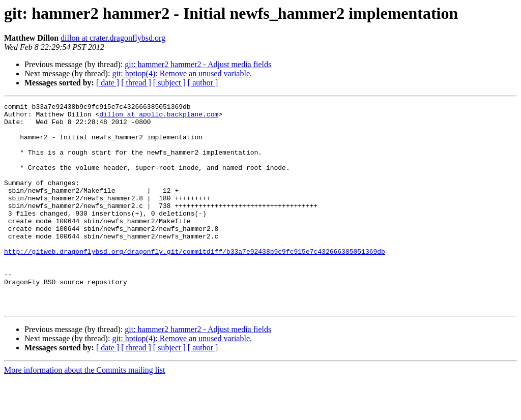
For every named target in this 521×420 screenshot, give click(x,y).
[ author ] (203, 83)
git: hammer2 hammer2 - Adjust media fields (198, 64)
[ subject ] (169, 83)
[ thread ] (136, 83)
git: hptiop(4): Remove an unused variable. (182, 73)
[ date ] (108, 83)
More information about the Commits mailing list (84, 411)
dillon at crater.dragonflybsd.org (113, 38)
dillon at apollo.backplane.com (159, 117)
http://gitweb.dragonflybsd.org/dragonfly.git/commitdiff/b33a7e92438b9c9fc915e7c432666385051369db (195, 282)
